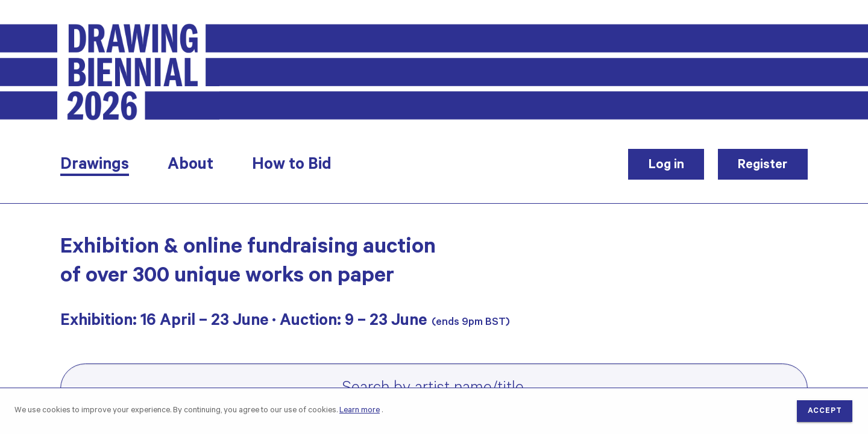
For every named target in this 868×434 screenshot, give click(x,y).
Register (763, 166)
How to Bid (292, 166)
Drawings (95, 166)
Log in (666, 166)
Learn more (360, 411)
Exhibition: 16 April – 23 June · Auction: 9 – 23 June (244, 322)
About (190, 166)
